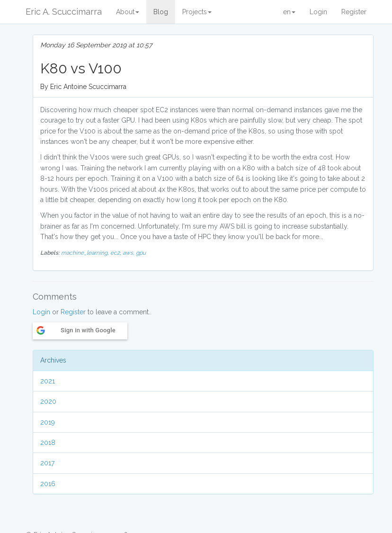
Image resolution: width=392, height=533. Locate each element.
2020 (48, 401)
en (289, 12)
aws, (129, 253)
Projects (197, 12)
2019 (48, 422)
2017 (47, 463)
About (128, 12)
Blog (161, 12)
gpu (141, 253)
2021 (48, 381)
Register (354, 12)
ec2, (116, 253)
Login (318, 12)
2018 (48, 443)
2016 (48, 484)
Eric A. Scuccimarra (64, 12)
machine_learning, (86, 253)
